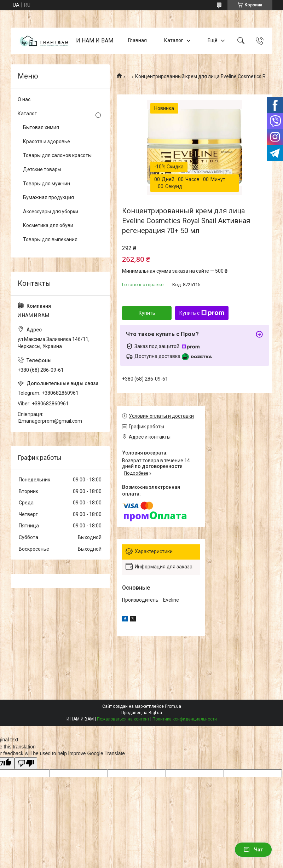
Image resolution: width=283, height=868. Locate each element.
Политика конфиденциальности (185, 719)
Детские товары (42, 169)
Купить (147, 313)
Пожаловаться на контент (123, 719)
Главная (137, 40)
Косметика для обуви (48, 225)
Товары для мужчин (47, 184)
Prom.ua (173, 706)
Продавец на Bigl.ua (142, 713)
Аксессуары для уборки (51, 212)
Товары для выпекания (50, 239)
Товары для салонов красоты (57, 155)
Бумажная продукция (48, 197)
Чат (253, 850)
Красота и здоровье (47, 141)
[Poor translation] (26, 763)
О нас (24, 99)
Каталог (174, 40)
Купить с (202, 313)
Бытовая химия (41, 127)
